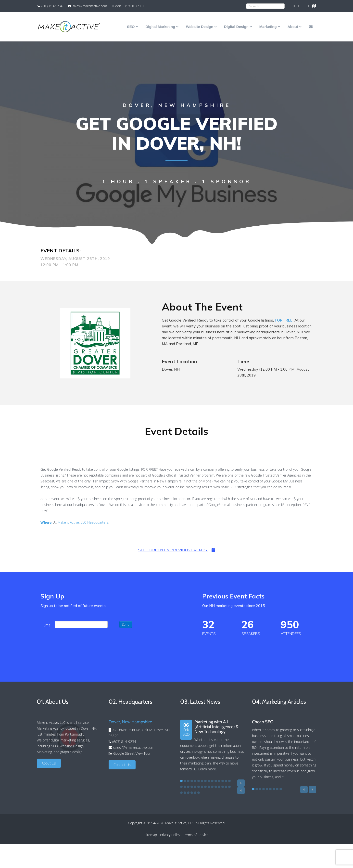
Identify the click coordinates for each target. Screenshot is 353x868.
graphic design (71, 752)
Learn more (207, 769)
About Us (49, 763)
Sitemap (151, 835)
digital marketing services (70, 740)
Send (126, 624)
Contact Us (122, 765)
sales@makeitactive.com (90, 6)
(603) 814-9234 (52, 6)
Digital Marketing (160, 27)
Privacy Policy (170, 835)
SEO (131, 27)
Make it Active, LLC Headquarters (83, 522)
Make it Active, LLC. (180, 823)
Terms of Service (196, 835)
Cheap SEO (263, 722)
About (293, 27)
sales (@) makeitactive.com (133, 747)
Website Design (199, 27)
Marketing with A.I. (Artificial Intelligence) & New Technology (216, 727)
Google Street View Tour (132, 753)
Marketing (268, 27)
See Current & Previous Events (177, 550)
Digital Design (236, 27)
